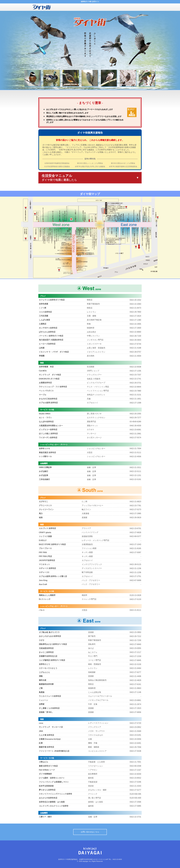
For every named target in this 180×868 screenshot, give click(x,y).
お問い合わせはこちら (90, 832)
